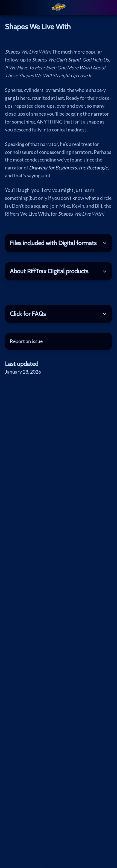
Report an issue (26, 341)
